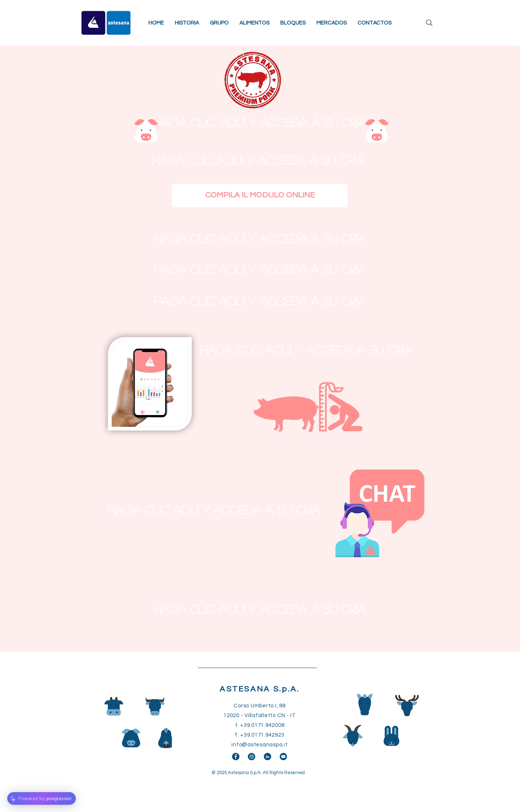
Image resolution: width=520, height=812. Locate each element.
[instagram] (252, 757)
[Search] (429, 23)
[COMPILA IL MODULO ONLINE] (260, 195)
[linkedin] (267, 757)
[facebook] (236, 757)
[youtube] (283, 757)
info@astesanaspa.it (259, 745)
